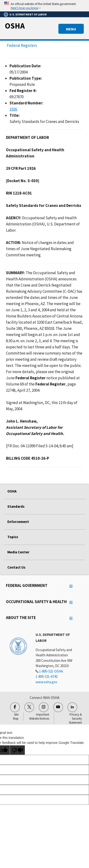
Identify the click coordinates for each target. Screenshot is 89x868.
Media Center (18, 552)
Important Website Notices (39, 717)
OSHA (15, 26)
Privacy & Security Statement (75, 719)
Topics (13, 537)
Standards (16, 506)
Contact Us (16, 567)
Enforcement (18, 522)
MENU (71, 29)
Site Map (16, 717)
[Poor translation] (17, 750)
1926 (13, 109)
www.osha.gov (46, 682)
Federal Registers (22, 45)
